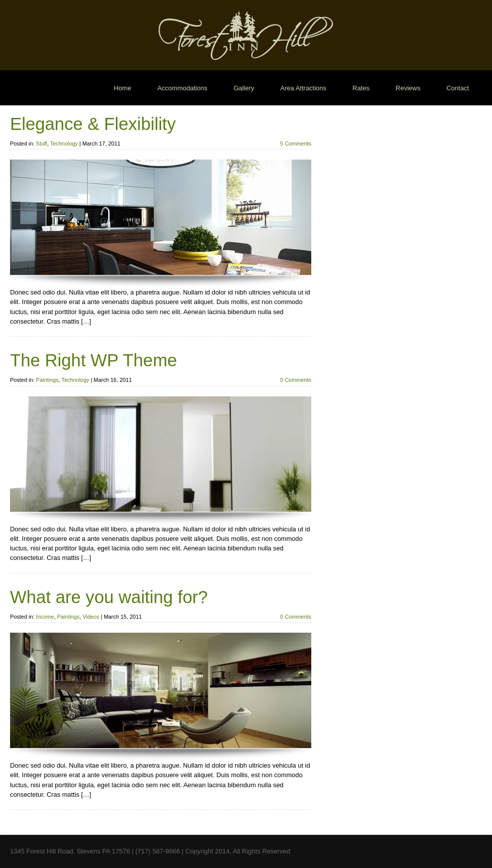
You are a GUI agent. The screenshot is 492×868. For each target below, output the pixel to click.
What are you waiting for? (109, 597)
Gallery (244, 88)
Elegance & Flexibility (93, 124)
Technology (64, 143)
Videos (91, 617)
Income (45, 617)
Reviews (408, 88)
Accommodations (182, 88)
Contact (458, 88)
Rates (361, 88)
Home (123, 88)
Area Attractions (303, 88)
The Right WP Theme (94, 360)
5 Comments (296, 143)
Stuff (42, 143)
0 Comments (296, 380)
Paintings (47, 380)
